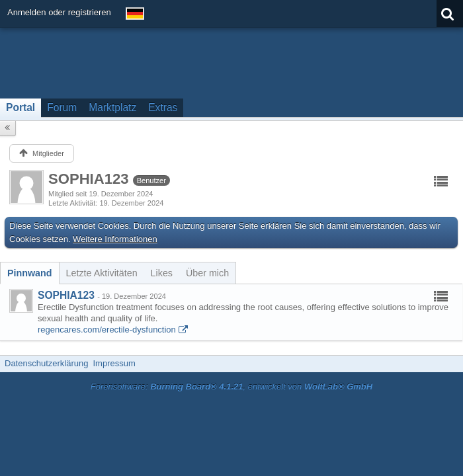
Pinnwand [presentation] (30, 273)
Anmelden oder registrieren (59, 12)
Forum (62, 107)
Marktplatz (112, 107)
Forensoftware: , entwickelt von (232, 386)
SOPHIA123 (66, 295)
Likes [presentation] (162, 273)
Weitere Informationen (115, 239)
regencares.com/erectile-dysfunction (107, 330)
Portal (21, 107)
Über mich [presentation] (207, 273)
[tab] (30, 273)
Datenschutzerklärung (46, 363)
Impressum (114, 363)
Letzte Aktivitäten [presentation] (102, 273)
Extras (163, 107)
